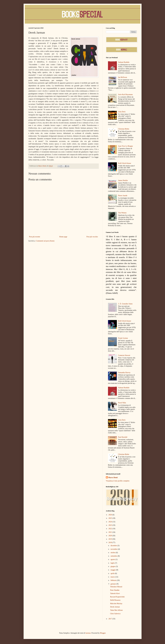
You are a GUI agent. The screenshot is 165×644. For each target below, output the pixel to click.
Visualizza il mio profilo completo (118, 481)
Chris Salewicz (115, 614)
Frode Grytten (123, 338)
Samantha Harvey (124, 373)
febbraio (114, 580)
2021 (110, 532)
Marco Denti (113, 478)
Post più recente (35, 237)
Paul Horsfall (123, 437)
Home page (63, 237)
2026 (110, 515)
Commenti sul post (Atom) (45, 241)
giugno (113, 566)
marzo (113, 577)
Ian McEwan (123, 77)
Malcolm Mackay (116, 604)
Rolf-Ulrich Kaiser (125, 163)
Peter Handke (115, 590)
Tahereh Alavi (115, 593)
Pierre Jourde (123, 196)
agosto (113, 559)
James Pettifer (123, 180)
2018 (110, 542)
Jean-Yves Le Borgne (126, 146)
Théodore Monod (116, 587)
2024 (110, 522)
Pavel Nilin (122, 403)
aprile (113, 573)
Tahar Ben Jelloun (116, 610)
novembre (114, 549)
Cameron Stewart (124, 355)
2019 (110, 539)
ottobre (113, 553)
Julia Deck (122, 112)
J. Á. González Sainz (125, 304)
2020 (110, 536)
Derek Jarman (115, 607)
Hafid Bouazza (115, 600)
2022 (110, 529)
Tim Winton (122, 213)
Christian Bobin (124, 129)
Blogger (103, 633)
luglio (113, 563)
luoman (88, 633)
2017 (110, 619)
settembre (114, 556)
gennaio (114, 584)
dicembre (114, 546)
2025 (110, 518)
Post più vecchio (92, 237)
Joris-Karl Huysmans (126, 94)
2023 (110, 525)
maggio (113, 570)
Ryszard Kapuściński (117, 597)
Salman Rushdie (124, 62)
